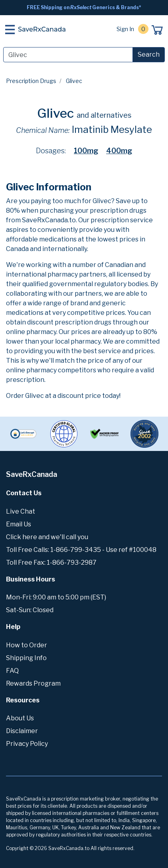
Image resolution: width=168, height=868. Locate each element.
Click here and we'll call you (47, 537)
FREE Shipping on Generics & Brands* (84, 7)
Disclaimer (22, 731)
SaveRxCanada (42, 29)
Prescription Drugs (31, 81)
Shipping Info (26, 658)
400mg (119, 151)
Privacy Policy (27, 744)
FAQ (12, 671)
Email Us (19, 524)
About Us (20, 718)
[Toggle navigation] (10, 30)
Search (149, 54)
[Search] (68, 55)
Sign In (125, 29)
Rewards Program (33, 683)
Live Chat (21, 511)
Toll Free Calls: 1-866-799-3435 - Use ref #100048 (81, 550)
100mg (86, 151)
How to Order (27, 645)
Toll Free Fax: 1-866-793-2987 (51, 563)
